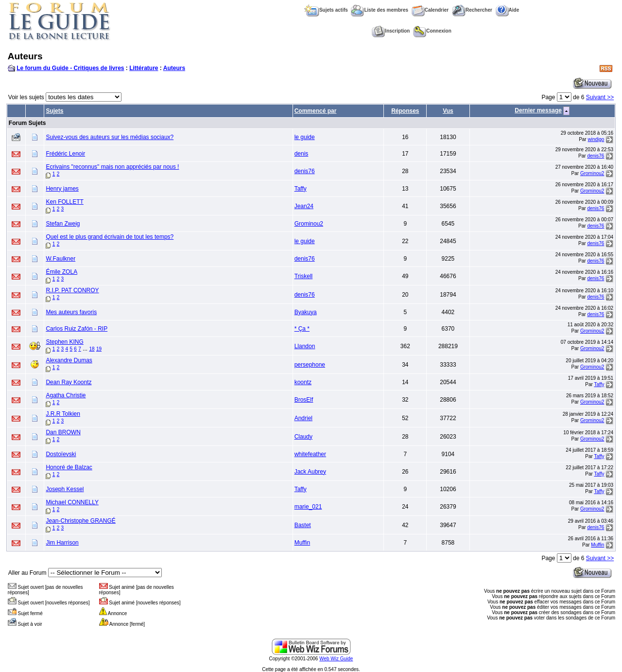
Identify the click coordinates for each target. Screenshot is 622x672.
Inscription (391, 31)
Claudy (303, 437)
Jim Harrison (62, 543)
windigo (596, 139)
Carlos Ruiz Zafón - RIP (77, 329)
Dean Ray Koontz (69, 382)
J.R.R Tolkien (63, 414)
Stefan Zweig (63, 224)
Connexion (432, 31)
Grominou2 (592, 173)
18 (92, 349)
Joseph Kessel (65, 489)
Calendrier (430, 10)
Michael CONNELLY (72, 502)
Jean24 (304, 206)
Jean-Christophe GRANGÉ (80, 521)
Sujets (54, 111)
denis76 (596, 156)
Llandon (305, 346)
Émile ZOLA (61, 272)
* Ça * (302, 329)
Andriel (303, 418)
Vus (448, 111)
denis (302, 154)
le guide (305, 137)
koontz (303, 382)
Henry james (62, 189)
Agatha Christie (66, 395)
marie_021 (308, 507)
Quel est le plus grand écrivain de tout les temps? (110, 237)
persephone (310, 365)
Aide (508, 10)
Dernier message (538, 110)
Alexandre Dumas (69, 360)
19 (99, 349)
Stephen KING (64, 342)
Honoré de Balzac (69, 467)
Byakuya (306, 312)
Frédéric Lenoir (65, 154)
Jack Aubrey (310, 472)
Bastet (303, 525)
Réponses (405, 111)
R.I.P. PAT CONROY (72, 290)
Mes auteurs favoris (71, 312)
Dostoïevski (61, 454)
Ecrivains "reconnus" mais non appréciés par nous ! (112, 167)
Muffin (302, 543)
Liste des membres (380, 10)
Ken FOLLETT (64, 202)
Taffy (301, 189)
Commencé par (316, 111)
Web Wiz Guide (336, 659)
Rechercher (472, 10)
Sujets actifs (326, 10)
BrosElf (304, 400)
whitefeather (310, 454)
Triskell (304, 276)
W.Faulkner (60, 259)
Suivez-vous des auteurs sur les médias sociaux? (110, 137)
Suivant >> (600, 97)
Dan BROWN (63, 432)
